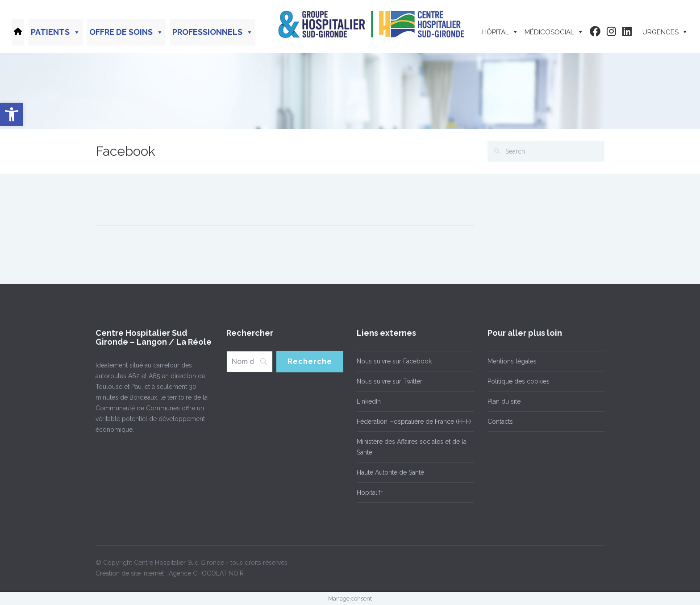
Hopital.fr (370, 492)
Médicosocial (554, 32)
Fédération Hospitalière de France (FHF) (414, 421)
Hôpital (500, 32)
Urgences (665, 32)
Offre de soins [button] (126, 32)
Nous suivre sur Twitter (390, 381)
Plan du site (504, 401)
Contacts (500, 421)
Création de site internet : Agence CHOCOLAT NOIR (170, 573)
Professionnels (213, 32)
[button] (12, 114)
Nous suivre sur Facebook (394, 361)
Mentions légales (512, 361)
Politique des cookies (519, 381)
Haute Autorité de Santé (390, 472)
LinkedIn (369, 401)
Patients (56, 32)
